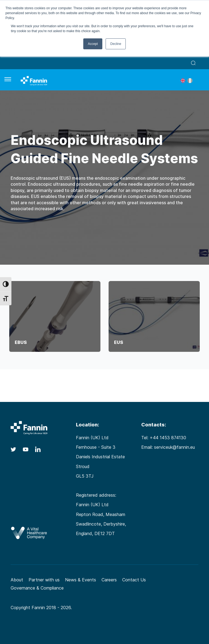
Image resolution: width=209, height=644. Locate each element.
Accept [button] (93, 44)
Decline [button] (116, 44)
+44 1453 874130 (168, 438)
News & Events (81, 580)
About (17, 580)
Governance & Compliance (37, 588)
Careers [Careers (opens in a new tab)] (109, 580)
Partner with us (44, 580)
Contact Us (134, 580)
